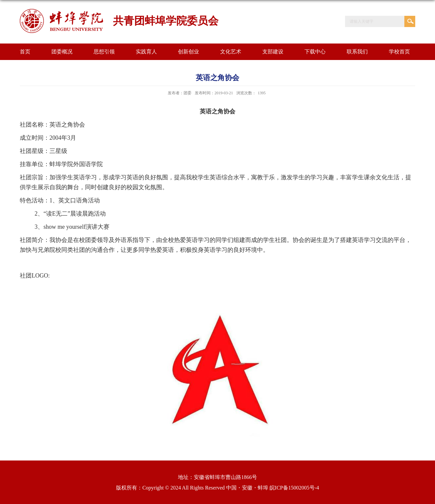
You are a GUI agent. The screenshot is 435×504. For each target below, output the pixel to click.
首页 (25, 52)
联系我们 (357, 52)
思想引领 (104, 52)
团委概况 (62, 52)
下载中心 (315, 52)
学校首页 (399, 52)
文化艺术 (231, 52)
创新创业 (188, 52)
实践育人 (146, 52)
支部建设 (273, 52)
